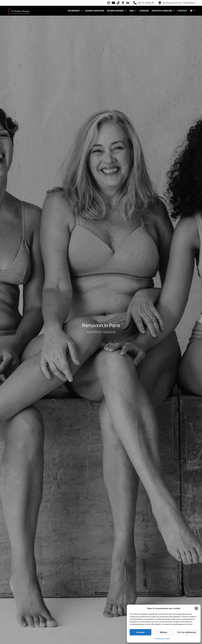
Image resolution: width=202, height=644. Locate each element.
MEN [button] (133, 11)
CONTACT (182, 11)
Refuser (163, 632)
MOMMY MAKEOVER (95, 11)
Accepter (140, 632)
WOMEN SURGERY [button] (117, 11)
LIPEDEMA (144, 11)
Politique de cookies (162, 639)
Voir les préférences (187, 632)
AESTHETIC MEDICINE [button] (163, 11)
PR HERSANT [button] (75, 11)
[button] (196, 608)
